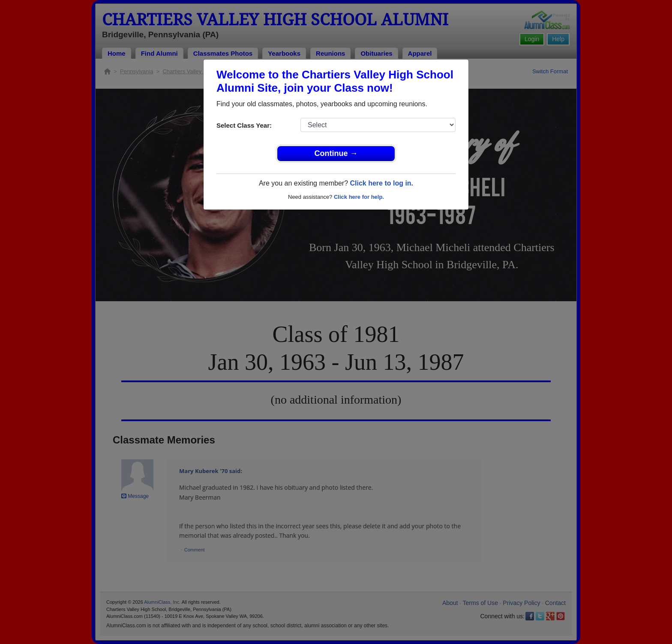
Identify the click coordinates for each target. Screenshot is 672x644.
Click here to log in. (381, 183)
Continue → (336, 153)
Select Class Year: (244, 125)
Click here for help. (359, 197)
